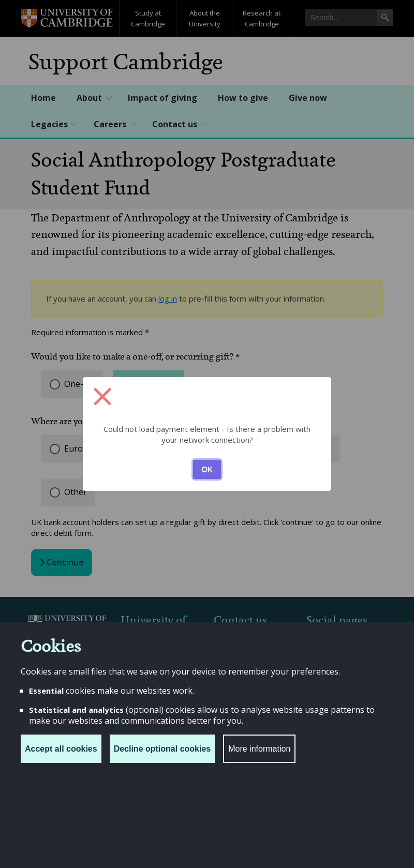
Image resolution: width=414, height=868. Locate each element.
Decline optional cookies (162, 749)
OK (207, 469)
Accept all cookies (61, 749)
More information (259, 749)
